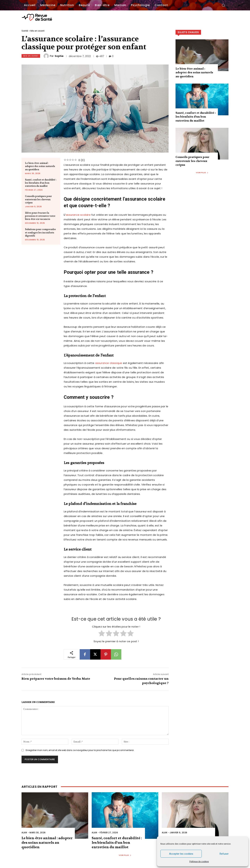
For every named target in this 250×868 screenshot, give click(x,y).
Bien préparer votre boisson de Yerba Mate (56, 679)
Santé (25, 31)
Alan (24, 833)
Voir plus (202, 173)
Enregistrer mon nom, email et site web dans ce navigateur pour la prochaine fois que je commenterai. (80, 750)
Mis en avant (37, 31)
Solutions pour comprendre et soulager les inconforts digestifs (40, 232)
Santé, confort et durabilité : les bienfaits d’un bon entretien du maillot (41, 183)
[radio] (102, 634)
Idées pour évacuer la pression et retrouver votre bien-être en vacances (40, 216)
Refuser (224, 854)
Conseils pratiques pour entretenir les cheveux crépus (38, 199)
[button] (223, 5)
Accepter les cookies (181, 854)
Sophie (59, 56)
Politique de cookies (199, 862)
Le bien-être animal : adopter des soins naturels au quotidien (40, 166)
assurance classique (109, 363)
